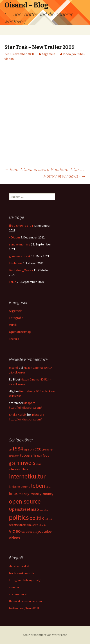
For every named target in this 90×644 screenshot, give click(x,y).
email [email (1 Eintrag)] (12, 456)
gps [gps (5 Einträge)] (12, 463)
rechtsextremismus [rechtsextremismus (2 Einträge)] (21, 525)
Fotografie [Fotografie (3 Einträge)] (28, 455)
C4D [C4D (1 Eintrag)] (32, 450)
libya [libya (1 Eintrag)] (48, 487)
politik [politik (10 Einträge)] (37, 518)
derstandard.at (19, 566)
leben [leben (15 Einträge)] (38, 486)
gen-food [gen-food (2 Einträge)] (43, 455)
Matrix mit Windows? (64, 176)
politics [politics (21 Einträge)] (19, 517)
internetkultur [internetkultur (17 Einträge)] (27, 476)
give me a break (20, 256)
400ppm (14, 237)
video (67, 54)
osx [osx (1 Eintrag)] (41, 510)
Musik (13, 325)
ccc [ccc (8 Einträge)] (38, 449)
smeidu (14, 587)
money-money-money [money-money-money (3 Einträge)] (36, 494)
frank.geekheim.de (22, 573)
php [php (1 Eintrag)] (46, 510)
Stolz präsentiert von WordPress (45, 635)
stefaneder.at (18, 594)
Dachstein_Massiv (21, 270)
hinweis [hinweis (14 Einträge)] (26, 463)
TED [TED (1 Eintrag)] (36, 525)
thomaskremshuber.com (25, 601)
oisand (13, 368)
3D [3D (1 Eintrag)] (10, 450)
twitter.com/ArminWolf (24, 608)
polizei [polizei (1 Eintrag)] (48, 519)
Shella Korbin (18, 415)
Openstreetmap (20, 332)
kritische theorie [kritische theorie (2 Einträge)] (20, 487)
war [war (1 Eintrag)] (23, 532)
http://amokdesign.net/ (25, 580)
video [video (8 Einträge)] (15, 531)
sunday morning (20, 244)
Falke (13, 282)
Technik (14, 339)
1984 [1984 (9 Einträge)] (18, 449)
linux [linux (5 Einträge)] (13, 493)
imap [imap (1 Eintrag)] (39, 464)
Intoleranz (16, 263)
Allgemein (48, 54)
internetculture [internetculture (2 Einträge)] (19, 469)
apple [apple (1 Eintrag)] (26, 450)
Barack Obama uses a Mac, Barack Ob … (44, 169)
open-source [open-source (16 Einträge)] (25, 501)
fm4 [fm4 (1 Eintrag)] (17, 456)
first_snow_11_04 (21, 226)
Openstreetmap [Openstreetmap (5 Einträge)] (24, 509)
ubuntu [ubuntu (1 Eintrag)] (43, 525)
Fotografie (16, 318)
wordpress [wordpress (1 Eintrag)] (31, 532)
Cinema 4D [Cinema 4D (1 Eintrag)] (47, 450)
